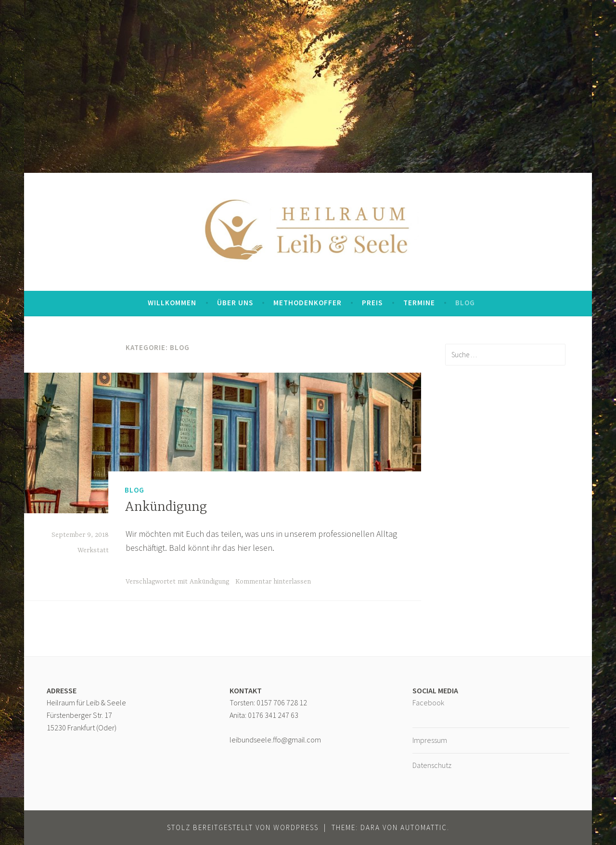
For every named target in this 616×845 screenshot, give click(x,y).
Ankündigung (166, 507)
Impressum (430, 740)
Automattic (424, 827)
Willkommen (172, 303)
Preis (372, 303)
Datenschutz (432, 765)
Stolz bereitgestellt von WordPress (243, 827)
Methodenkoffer (308, 303)
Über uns (235, 303)
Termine (419, 303)
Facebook (428, 702)
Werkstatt (93, 550)
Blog (465, 303)
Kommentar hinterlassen (273, 582)
